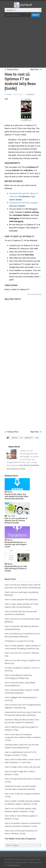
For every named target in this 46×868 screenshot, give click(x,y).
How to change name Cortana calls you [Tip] (22, 767)
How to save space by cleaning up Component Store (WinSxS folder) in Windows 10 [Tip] (23, 737)
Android (15, 438)
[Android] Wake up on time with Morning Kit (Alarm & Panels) (16, 568)
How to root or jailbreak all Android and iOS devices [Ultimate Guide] (16, 520)
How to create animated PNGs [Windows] (21, 599)
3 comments (30, 94)
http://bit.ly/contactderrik (29, 465)
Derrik (9, 94)
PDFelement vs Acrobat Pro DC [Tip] (19, 641)
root (37, 438)
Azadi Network (14, 865)
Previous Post (13, 69)
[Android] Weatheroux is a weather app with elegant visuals (16, 544)
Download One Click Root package (23, 203)
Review (10, 492)
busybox (37, 267)
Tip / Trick (11, 516)
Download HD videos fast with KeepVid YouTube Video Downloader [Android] (16, 496)
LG (21, 438)
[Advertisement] (23, 42)
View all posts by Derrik (17, 469)
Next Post (35, 69)
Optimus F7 (29, 438)
